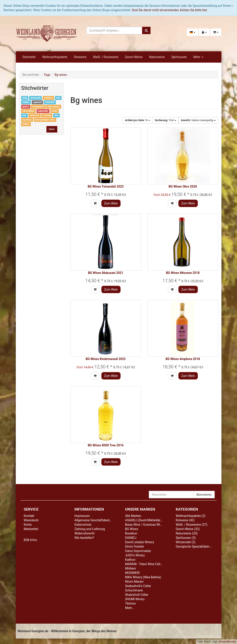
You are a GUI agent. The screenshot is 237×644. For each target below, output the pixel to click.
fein (56, 115)
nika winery (54, 107)
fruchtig (47, 115)
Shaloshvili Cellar (137, 595)
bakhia (26, 124)
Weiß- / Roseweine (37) (192, 525)
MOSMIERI (133, 573)
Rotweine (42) (185, 520)
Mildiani (131, 568)
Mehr (198, 57)
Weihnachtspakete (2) (191, 516)
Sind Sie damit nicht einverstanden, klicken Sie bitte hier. (170, 10)
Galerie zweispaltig (198, 120)
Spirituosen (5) (186, 538)
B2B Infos (30, 540)
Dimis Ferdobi (135, 546)
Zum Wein (111, 203)
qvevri (26, 107)
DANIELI (131, 538)
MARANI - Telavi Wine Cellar (144, 564)
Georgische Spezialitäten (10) (196, 546)
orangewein (38, 107)
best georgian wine (45, 120)
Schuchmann (134, 590)
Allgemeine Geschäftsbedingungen (98, 520)
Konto (28, 525)
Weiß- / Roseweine (106, 57)
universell (35, 98)
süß (58, 98)
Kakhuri (130, 560)
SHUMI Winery (135, 599)
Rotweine (80, 57)
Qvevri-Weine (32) (188, 529)
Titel (165, 120)
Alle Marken (133, 516)
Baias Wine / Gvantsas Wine (144, 525)
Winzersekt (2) (186, 542)
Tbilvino (131, 603)
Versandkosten (227, 642)
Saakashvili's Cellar (138, 586)
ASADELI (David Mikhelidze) (144, 520)
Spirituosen (179, 57)
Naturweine (157, 57)
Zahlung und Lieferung (90, 529)
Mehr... (130, 608)
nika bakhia (28, 111)
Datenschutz (83, 525)
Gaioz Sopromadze (138, 551)
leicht (54, 111)
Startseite (29, 57)
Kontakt (29, 516)
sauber (26, 102)
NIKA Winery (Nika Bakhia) (143, 577)
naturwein (43, 111)
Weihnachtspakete (55, 57)
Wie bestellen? (84, 538)
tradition (48, 98)
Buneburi (131, 533)
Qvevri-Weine (134, 57)
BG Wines (132, 529)
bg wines (27, 120)
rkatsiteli (50, 102)
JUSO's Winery (135, 555)
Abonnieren (204, 495)
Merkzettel (31, 529)
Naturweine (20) (187, 533)
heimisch (35, 115)
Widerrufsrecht (84, 533)
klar (25, 115)
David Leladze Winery (140, 542)
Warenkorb (31, 520)
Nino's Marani (134, 582)
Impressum (82, 516)
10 (138, 120)
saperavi (37, 102)
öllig (25, 98)
